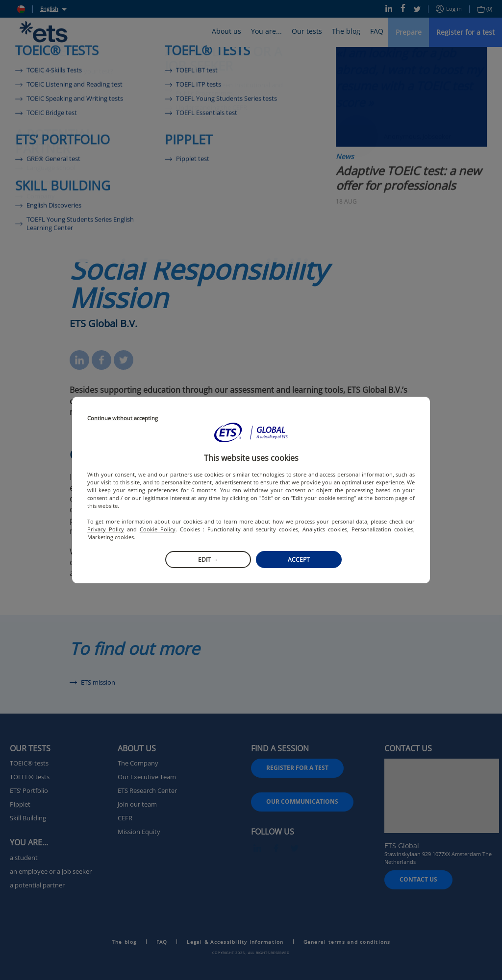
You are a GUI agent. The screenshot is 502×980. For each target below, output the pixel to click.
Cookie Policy (158, 529)
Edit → (208, 560)
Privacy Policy (106, 529)
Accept (299, 560)
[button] (251, 432)
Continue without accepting (123, 418)
